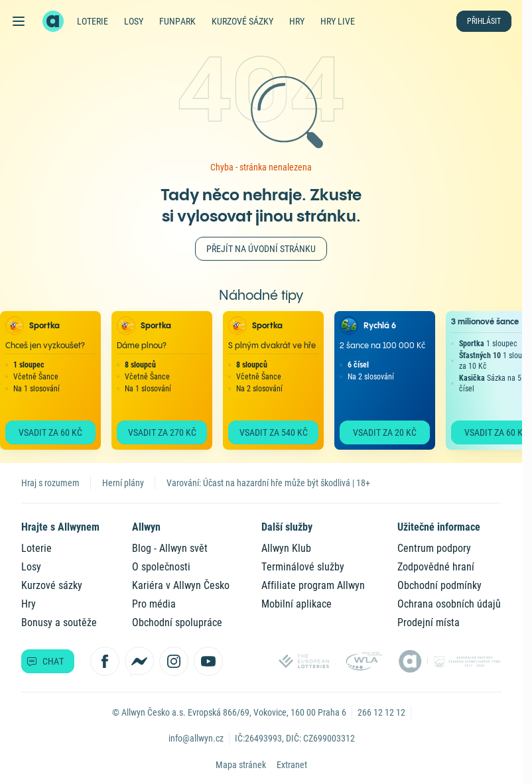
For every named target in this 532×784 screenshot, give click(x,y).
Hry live (338, 21)
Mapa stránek (241, 765)
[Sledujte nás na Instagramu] (174, 661)
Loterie (93, 21)
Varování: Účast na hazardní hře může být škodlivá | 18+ (268, 483)
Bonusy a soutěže (59, 622)
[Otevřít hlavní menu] (19, 21)
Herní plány (123, 483)
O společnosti (161, 567)
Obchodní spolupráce (177, 622)
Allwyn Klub (286, 548)
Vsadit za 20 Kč (385, 432)
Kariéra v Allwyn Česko (181, 585)
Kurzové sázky (242, 21)
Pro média (154, 604)
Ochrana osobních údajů (449, 604)
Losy (134, 21)
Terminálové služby (303, 567)
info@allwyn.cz (196, 738)
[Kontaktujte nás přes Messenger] (139, 661)
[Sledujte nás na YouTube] (208, 661)
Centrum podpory (434, 548)
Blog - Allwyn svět (170, 548)
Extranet (292, 765)
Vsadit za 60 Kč (50, 432)
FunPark (177, 21)
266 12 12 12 (381, 712)
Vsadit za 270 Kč (162, 432)
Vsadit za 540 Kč (274, 432)
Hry (297, 21)
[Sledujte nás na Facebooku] (105, 661)
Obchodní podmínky (439, 585)
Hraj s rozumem (50, 483)
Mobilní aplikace (297, 604)
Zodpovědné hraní (436, 567)
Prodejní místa (429, 622)
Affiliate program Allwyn (313, 585)
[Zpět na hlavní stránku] (53, 21)
